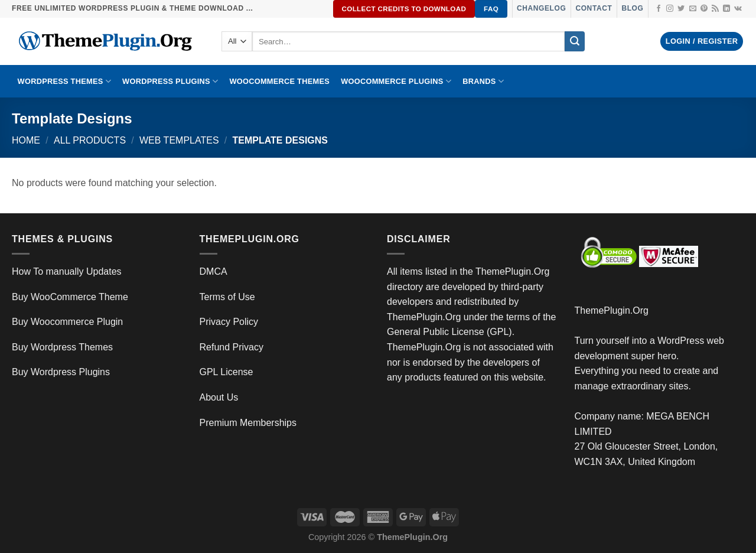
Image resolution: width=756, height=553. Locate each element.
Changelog (541, 8)
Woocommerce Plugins (396, 81)
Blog (632, 8)
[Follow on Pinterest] (704, 9)
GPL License (227, 372)
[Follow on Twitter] (681, 9)
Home (26, 140)
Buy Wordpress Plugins (61, 372)
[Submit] (575, 41)
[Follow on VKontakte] (738, 9)
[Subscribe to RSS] (715, 9)
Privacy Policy (229, 322)
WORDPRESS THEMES (64, 81)
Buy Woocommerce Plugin (67, 322)
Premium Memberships (248, 423)
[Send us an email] (693, 9)
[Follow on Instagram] (670, 9)
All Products (90, 140)
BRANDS (483, 81)
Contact (594, 8)
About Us (219, 397)
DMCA (214, 271)
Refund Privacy (232, 347)
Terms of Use (227, 297)
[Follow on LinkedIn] (726, 9)
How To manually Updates (67, 271)
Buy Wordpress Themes (62, 347)
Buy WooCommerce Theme (70, 297)
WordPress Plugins (170, 81)
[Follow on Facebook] (659, 9)
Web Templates (179, 140)
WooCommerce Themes (279, 81)
